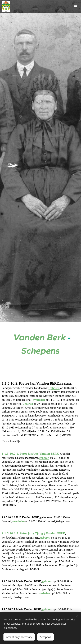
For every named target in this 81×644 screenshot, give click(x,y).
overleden (19, 521)
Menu (76, 7)
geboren (55, 388)
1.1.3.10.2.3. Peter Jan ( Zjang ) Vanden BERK (33, 533)
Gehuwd (28, 404)
